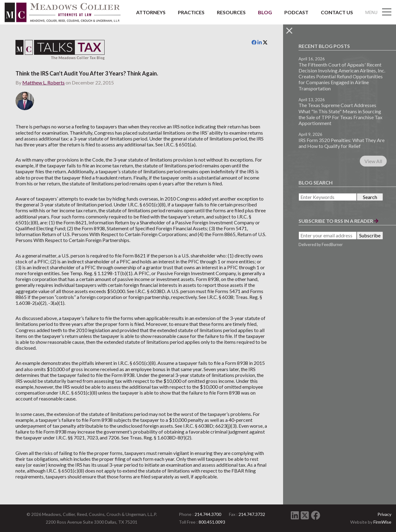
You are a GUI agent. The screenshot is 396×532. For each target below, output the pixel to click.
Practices (191, 12)
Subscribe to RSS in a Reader (338, 221)
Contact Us (337, 12)
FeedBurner (332, 244)
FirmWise (382, 522)
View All (373, 161)
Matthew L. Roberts (43, 82)
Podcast (296, 12)
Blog (265, 12)
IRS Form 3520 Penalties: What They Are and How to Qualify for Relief (342, 143)
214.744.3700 (208, 514)
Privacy (384, 514)
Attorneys (151, 12)
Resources (231, 12)
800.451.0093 (212, 522)
